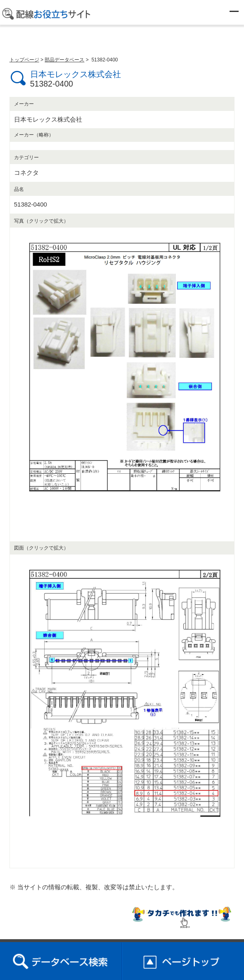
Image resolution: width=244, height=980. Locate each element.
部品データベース (64, 60)
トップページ (24, 60)
